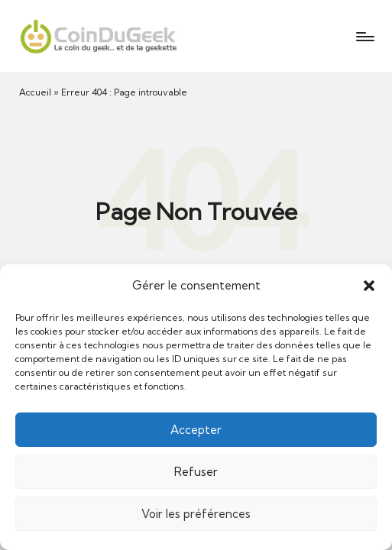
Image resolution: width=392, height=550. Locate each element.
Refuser (196, 472)
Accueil (35, 92)
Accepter (196, 430)
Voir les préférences (196, 514)
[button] (369, 286)
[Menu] (364, 37)
